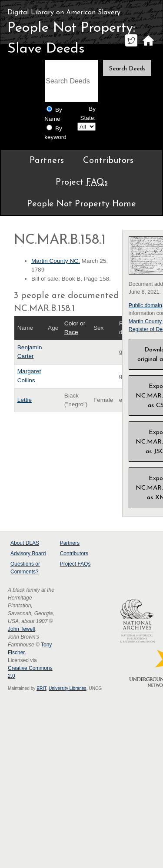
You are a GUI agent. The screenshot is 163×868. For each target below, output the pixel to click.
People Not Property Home (81, 204)
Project (82, 182)
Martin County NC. (56, 261)
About (25, 543)
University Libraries (68, 688)
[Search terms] (71, 81)
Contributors (108, 161)
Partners (47, 161)
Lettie (25, 400)
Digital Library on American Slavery (64, 13)
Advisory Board (28, 553)
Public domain (145, 305)
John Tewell (21, 629)
